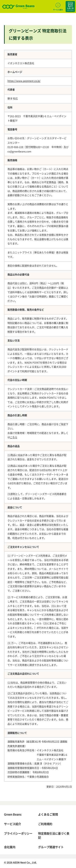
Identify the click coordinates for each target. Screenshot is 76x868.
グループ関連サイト (51, 847)
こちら (14, 437)
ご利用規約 (45, 824)
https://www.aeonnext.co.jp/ (24, 81)
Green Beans (13, 814)
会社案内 (10, 847)
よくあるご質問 (48, 814)
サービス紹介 (13, 824)
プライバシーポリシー (18, 833)
